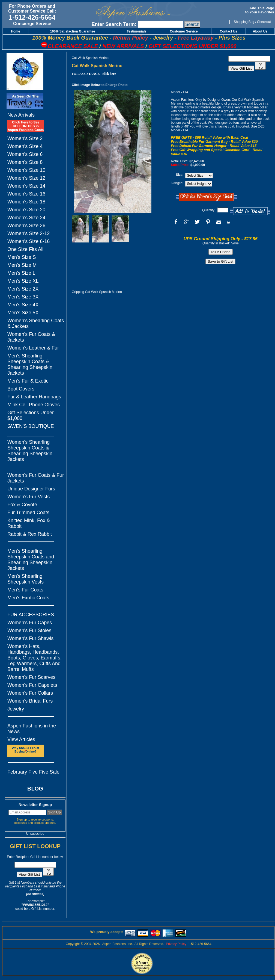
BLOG (35, 789)
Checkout (264, 22)
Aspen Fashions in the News (32, 729)
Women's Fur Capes (30, 623)
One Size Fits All (25, 249)
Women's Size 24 (26, 218)
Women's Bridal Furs (30, 701)
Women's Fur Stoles (29, 630)
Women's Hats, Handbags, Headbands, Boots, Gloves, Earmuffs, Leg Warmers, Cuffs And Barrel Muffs (35, 658)
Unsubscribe (35, 834)
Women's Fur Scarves (31, 677)
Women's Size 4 (25, 146)
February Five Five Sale (33, 772)
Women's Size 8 (25, 162)
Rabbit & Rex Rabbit (30, 534)
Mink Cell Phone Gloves (34, 405)
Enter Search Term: (114, 24)
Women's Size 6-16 (29, 241)
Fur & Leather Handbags (34, 397)
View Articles (21, 739)
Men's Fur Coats (25, 590)
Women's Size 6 (25, 154)
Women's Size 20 (26, 210)
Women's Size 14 (26, 186)
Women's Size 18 (26, 202)
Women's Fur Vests (29, 497)
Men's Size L (21, 273)
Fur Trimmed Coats (28, 513)
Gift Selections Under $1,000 (31, 415)
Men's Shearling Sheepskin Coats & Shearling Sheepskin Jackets (30, 364)
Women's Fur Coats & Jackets (31, 337)
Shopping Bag (244, 22)
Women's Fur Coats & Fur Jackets (36, 478)
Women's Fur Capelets (32, 685)
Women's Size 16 (26, 194)
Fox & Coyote (22, 505)
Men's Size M (22, 265)
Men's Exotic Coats (28, 598)
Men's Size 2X (23, 289)
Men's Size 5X (23, 313)
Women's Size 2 (25, 138)
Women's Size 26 (26, 226)
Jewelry (16, 709)
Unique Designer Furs (31, 489)
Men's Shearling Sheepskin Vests (26, 579)
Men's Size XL (23, 281)
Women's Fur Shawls (30, 638)
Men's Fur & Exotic (28, 381)
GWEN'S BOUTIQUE (31, 426)
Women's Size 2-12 (29, 233)
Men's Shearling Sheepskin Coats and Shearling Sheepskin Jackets (31, 560)
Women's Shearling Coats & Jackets (36, 323)
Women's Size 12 (26, 178)
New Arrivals (21, 115)
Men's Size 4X (23, 305)
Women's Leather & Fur (33, 348)
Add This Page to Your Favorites (260, 10)
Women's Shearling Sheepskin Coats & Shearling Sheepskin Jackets (30, 451)
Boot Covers (21, 389)
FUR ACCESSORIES (31, 615)
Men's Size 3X (23, 297)
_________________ (31, 434)
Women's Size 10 (26, 170)
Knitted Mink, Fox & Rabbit (29, 523)
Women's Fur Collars (30, 693)
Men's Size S (22, 257)
